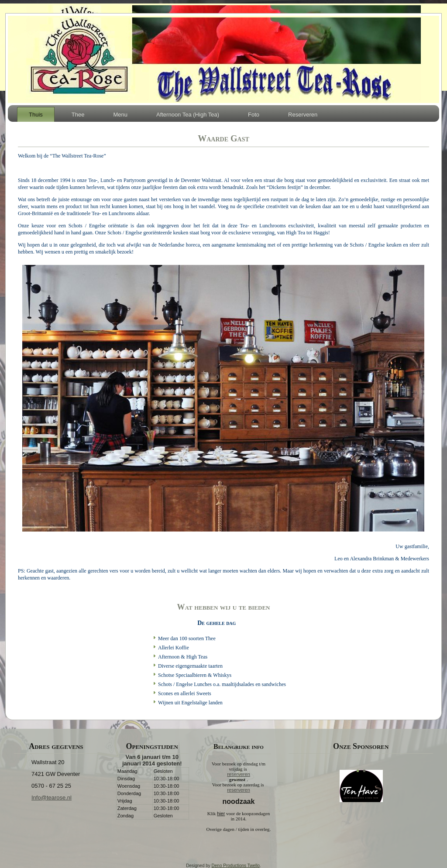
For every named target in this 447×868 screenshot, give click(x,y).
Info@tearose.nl (52, 798)
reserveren (239, 774)
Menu (120, 115)
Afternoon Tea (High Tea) (188, 115)
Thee (78, 115)
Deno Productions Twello (236, 866)
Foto (254, 115)
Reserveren (303, 115)
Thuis (36, 115)
